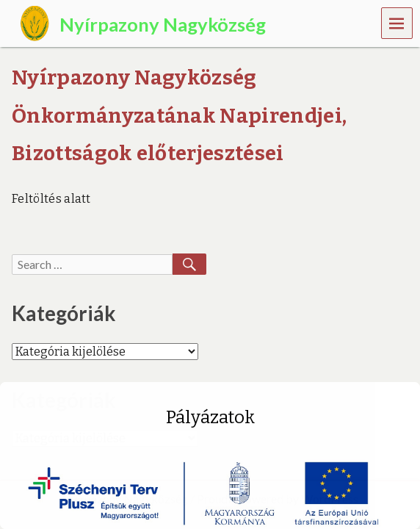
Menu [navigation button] (397, 22)
